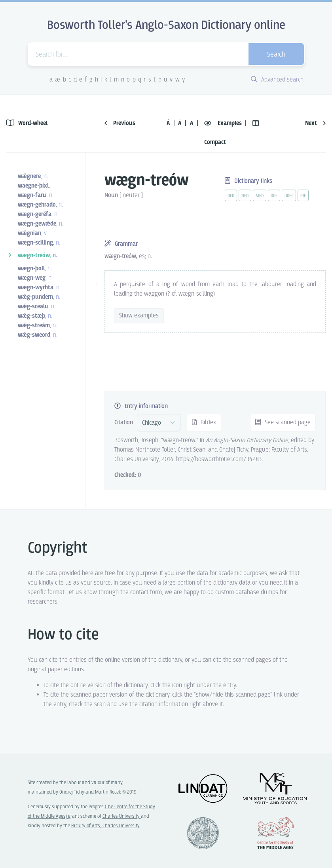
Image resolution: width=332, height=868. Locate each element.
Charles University (122, 816)
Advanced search (277, 80)
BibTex (204, 423)
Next (315, 123)
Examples (224, 123)
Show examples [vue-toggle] (139, 316)
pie (303, 196)
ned (245, 196)
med (260, 196)
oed (231, 196)
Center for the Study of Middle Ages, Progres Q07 (275, 833)
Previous (120, 123)
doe (274, 196)
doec (289, 196)
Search (276, 55)
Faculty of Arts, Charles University (105, 826)
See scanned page (283, 423)
